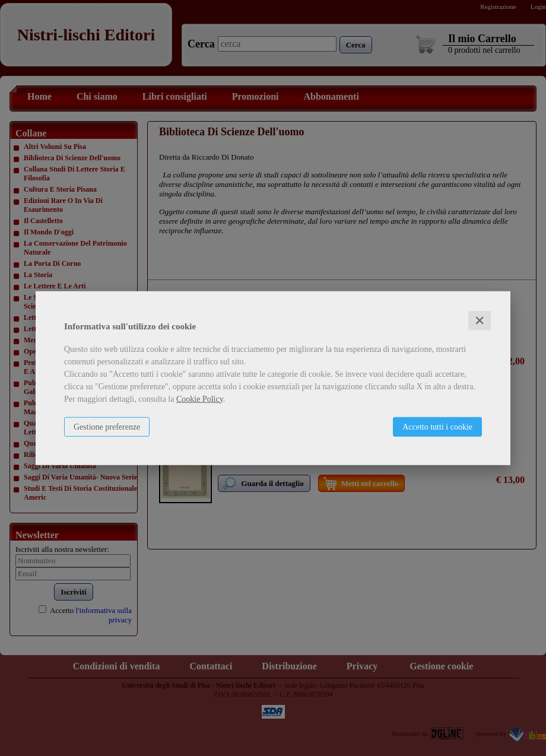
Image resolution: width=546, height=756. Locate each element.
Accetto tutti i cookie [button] (437, 426)
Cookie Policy (200, 398)
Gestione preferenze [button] (107, 426)
